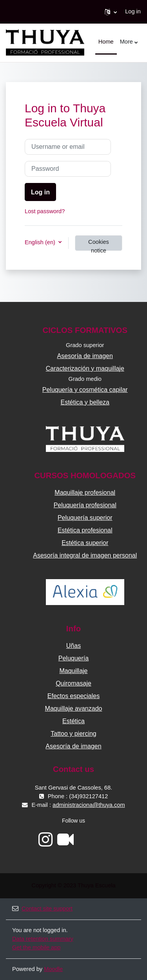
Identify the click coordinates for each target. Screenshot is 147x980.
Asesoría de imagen (85, 356)
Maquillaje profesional (85, 493)
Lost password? (45, 211)
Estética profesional (85, 530)
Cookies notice (99, 245)
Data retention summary (43, 939)
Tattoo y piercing (73, 734)
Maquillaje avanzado (74, 708)
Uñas (73, 646)
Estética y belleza (85, 402)
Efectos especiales (73, 696)
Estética (73, 721)
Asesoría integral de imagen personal (85, 555)
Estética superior (85, 543)
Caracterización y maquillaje (85, 368)
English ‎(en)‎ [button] (41, 242)
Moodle (53, 969)
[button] (111, 12)
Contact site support (42, 909)
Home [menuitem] (106, 42)
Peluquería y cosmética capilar (85, 390)
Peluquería (73, 658)
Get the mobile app (36, 947)
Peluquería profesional (85, 505)
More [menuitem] (126, 42)
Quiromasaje (73, 683)
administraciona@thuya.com (89, 805)
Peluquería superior (85, 518)
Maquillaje (73, 671)
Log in (133, 11)
